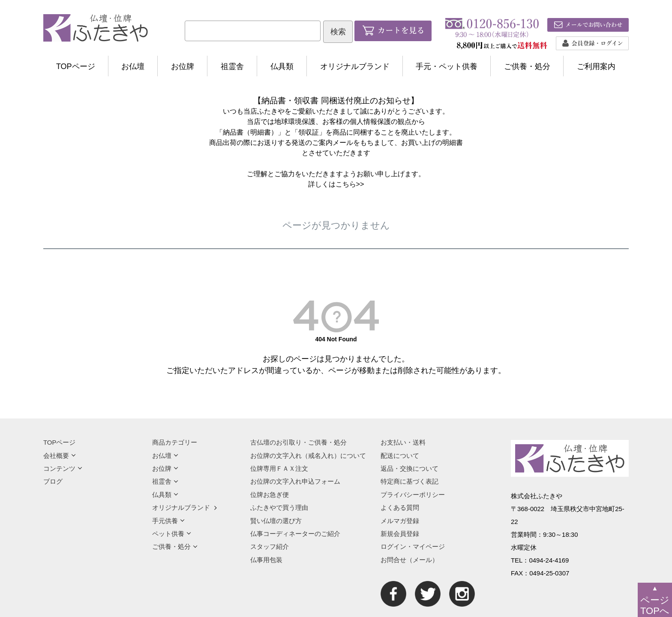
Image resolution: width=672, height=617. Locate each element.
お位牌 (183, 66)
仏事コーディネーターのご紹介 (295, 534)
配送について (400, 456)
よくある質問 (400, 507)
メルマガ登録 (400, 521)
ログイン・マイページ (413, 546)
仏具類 (282, 66)
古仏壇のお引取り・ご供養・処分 (298, 442)
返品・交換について (409, 468)
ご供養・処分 (527, 66)
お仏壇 (133, 66)
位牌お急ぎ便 (270, 495)
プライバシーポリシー (413, 495)
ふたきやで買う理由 (279, 507)
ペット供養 (172, 534)
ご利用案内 (596, 66)
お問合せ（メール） (409, 560)
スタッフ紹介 (270, 546)
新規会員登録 (400, 534)
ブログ (53, 481)
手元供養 (168, 521)
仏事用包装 (266, 560)
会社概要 (60, 456)
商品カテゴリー (175, 442)
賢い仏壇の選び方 (276, 521)
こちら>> (350, 184)
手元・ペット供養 (447, 66)
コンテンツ (63, 468)
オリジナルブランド (355, 66)
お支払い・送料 (403, 442)
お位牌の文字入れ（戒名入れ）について (308, 456)
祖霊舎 (232, 66)
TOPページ (76, 66)
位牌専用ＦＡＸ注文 (279, 468)
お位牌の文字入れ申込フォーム (295, 481)
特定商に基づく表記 (409, 481)
